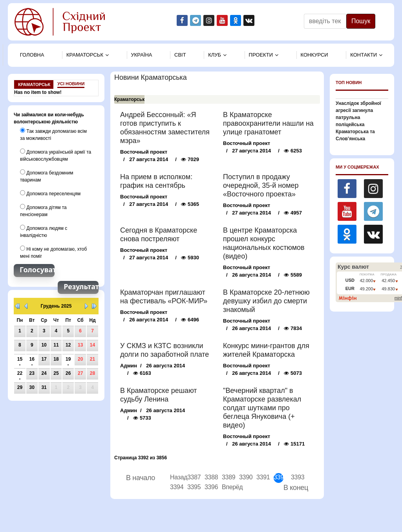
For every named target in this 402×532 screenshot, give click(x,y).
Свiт (180, 55)
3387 (192, 477)
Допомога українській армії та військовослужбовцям (56, 155)
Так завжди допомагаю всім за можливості (53, 134)
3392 (279, 477)
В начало (141, 478)
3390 (244, 477)
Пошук (361, 21)
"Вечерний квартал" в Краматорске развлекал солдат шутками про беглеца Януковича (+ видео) (262, 408)
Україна (142, 55)
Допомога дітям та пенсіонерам (43, 211)
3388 (209, 477)
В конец (296, 488)
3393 (296, 477)
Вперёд (227, 487)
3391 (261, 477)
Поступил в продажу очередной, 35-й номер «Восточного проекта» (261, 185)
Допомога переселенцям (50, 193)
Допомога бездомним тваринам (47, 176)
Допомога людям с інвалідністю (44, 231)
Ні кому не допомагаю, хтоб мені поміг (53, 252)
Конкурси (314, 55)
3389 (227, 477)
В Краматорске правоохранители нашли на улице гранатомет (268, 123)
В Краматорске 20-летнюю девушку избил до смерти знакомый (266, 301)
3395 (192, 487)
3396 (209, 487)
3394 (175, 487)
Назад (175, 477)
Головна (32, 55)
